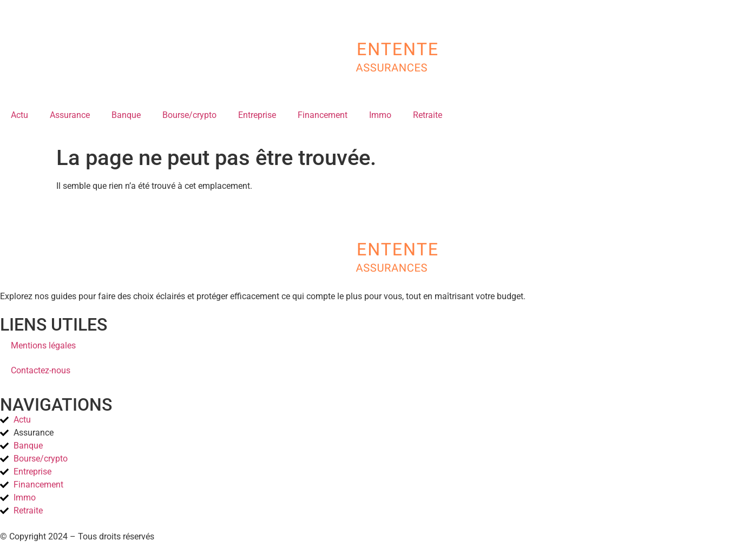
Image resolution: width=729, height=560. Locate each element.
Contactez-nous (41, 370)
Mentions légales (43, 345)
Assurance (70, 115)
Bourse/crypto (189, 115)
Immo (380, 115)
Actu (19, 115)
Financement (323, 115)
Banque (126, 115)
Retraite (428, 115)
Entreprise (257, 115)
